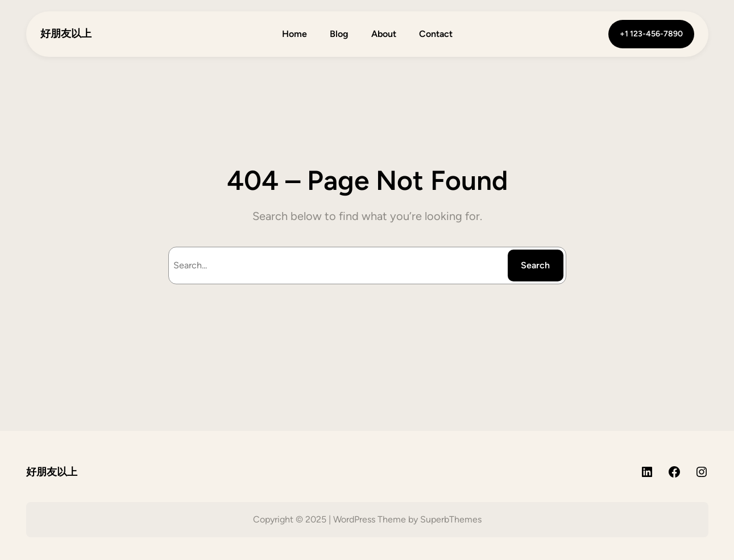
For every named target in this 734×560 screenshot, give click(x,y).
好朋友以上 (66, 34)
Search (535, 265)
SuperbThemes (451, 519)
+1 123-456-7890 (651, 34)
